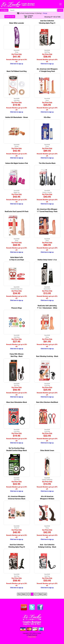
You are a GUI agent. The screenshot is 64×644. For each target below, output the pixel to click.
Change (45, 13)
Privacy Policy (32, 637)
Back (24, 594)
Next (40, 594)
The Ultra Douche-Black (47, 163)
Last (45, 594)
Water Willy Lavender (17, 23)
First (19, 594)
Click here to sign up (17, 64)
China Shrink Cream (47, 450)
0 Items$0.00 (30, 17)
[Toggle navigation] (60, 4)
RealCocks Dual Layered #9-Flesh (17, 211)
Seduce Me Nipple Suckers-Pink (17, 163)
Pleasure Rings (17, 308)
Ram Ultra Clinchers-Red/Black (47, 402)
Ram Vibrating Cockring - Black (47, 356)
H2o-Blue (47, 117)
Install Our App (10, 17)
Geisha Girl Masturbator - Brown (17, 117)
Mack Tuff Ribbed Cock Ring (17, 71)
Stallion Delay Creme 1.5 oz (47, 260)
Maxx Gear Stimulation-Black (17, 402)
